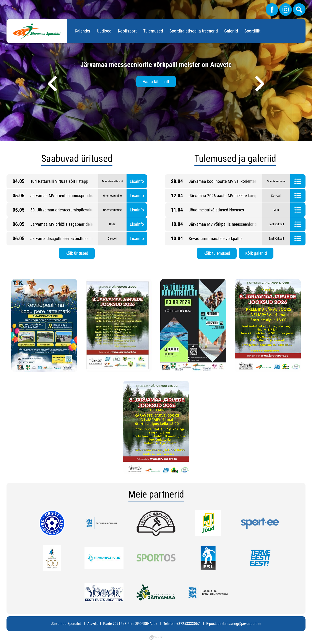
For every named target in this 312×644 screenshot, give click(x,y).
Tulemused (153, 31)
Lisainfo (137, 181)
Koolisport (127, 31)
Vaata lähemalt (156, 82)
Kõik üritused (77, 253)
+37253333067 (188, 624)
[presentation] (52, 84)
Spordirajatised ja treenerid (194, 31)
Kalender (83, 31)
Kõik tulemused (217, 253)
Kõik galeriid (256, 253)
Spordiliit (252, 31)
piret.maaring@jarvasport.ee (239, 624)
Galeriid (231, 31)
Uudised (104, 31)
